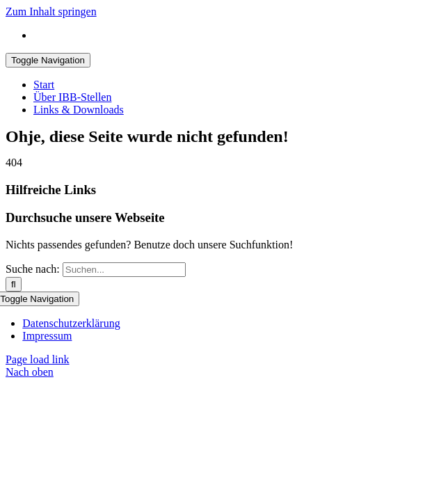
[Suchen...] (124, 270)
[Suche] (14, 284)
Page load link (38, 359)
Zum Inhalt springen (51, 11)
